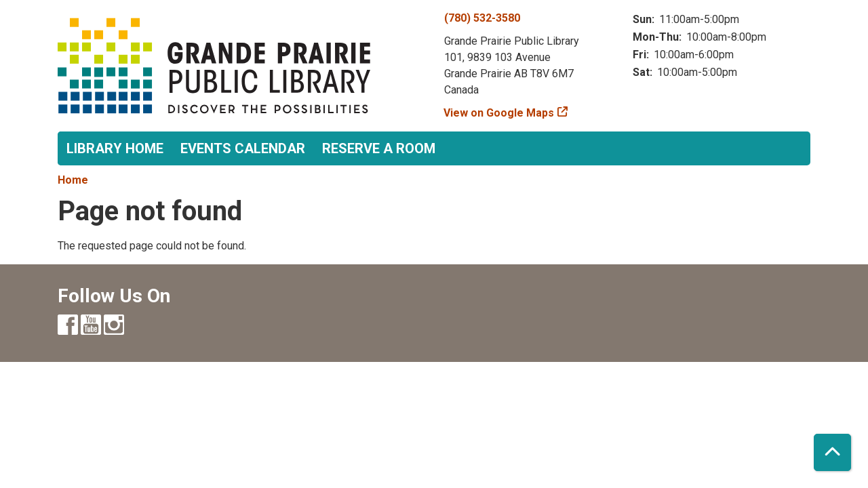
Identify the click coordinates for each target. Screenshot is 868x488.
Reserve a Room (379, 148)
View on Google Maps (499, 113)
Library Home (115, 148)
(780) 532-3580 (482, 18)
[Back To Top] (832, 452)
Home (73, 180)
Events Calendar (243, 148)
